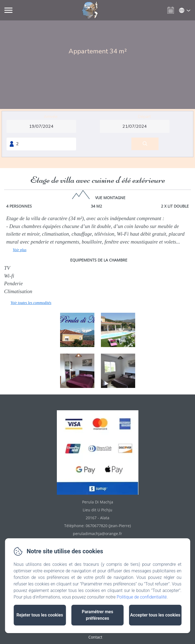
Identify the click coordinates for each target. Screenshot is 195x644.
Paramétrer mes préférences (97, 615)
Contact (95, 637)
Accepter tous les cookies (155, 615)
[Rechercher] (145, 144)
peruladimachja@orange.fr (97, 534)
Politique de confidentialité (142, 597)
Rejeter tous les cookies (40, 615)
